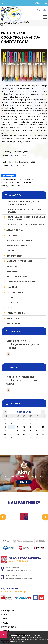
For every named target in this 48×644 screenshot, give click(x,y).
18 (18, 431)
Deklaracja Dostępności (19, 240)
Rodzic (5, 623)
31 (12, 438)
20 (30, 431)
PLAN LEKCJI (12, 287)
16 (5, 431)
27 (30, 434)
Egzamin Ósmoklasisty (18, 246)
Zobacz (24, 482)
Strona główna (8, 611)
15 (43, 427)
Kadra (4, 615)
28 (37, 434)
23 (5, 434)
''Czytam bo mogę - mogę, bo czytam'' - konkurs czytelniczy (26, 203)
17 (12, 431)
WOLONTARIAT (13, 323)
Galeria (10, 251)
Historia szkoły (14, 256)
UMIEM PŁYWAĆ (13, 318)
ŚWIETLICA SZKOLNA (16, 313)
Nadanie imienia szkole (17, 277)
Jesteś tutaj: (6, 22)
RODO (9, 308)
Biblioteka (12, 235)
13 (30, 427)
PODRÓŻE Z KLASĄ (15, 292)
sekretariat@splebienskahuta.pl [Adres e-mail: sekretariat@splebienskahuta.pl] (19, 578)
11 (18, 427)
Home (14, 22)
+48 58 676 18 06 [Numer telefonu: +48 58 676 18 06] (13, 576)
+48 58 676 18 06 (44, 10)
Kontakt (5, 631)
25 (18, 434)
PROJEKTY (11, 297)
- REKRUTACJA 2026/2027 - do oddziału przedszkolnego (26, 218)
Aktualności (23, 22)
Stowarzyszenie (9, 627)
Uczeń (4, 619)
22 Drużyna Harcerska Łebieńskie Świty (25, 225)
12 (24, 427)
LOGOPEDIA (12, 266)
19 (24, 431)
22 (43, 431)
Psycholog (12, 303)
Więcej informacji (8, 354)
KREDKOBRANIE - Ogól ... (12, 24)
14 (37, 427)
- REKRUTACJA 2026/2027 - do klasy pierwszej (24, 211)
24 (12, 434)
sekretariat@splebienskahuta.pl (39, 10)
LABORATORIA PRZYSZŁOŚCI (19, 261)
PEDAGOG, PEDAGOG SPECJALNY (21, 282)
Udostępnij (9, 176)
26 (24, 434)
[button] (3, 3)
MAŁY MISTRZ (12, 271)
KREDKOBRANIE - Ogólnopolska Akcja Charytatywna (21, 38)
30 (5, 438)
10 (12, 427)
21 (37, 431)
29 (43, 434)
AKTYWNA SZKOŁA (15, 230)
